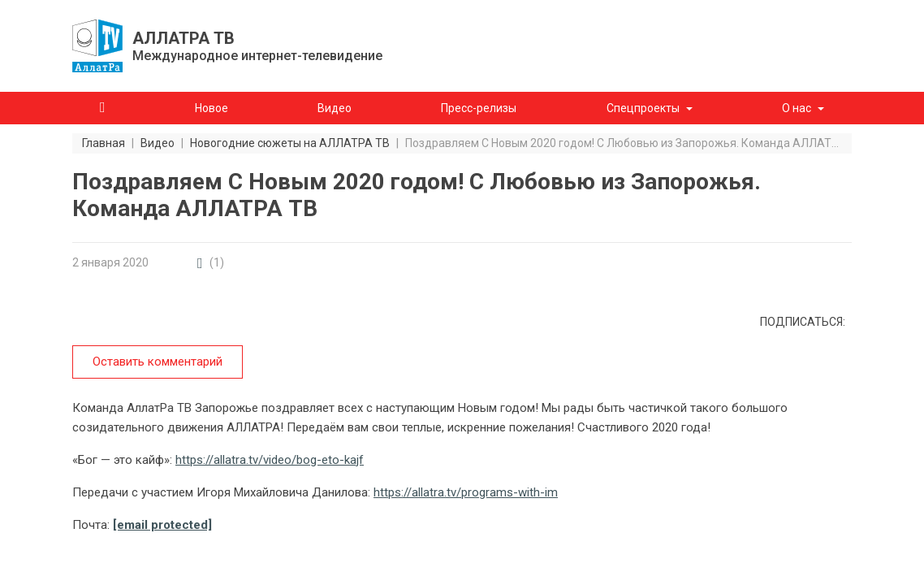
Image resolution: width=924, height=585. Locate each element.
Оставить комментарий (158, 362)
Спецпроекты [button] (643, 108)
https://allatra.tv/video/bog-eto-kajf (270, 460)
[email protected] (162, 525)
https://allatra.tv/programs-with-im (466, 492)
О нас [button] (797, 108)
